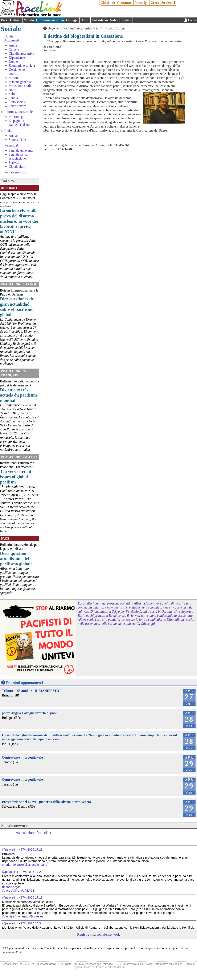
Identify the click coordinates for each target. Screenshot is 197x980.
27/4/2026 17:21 (32, 872)
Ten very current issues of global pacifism (16, 477)
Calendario (100, 20)
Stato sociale (17, 102)
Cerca (155, 3)
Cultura (16, 20)
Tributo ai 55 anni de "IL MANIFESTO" (31, 691)
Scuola (13, 98)
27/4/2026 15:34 (32, 923)
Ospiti (85, 20)
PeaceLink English (19, 457)
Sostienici (168, 3)
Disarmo (9, 188)
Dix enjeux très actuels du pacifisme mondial (19, 395)
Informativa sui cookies (169, 964)
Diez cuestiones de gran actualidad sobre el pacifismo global (17, 307)
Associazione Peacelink (33, 833)
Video (114, 20)
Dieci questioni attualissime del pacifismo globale (16, 559)
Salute (13, 94)
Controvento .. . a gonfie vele (22, 757)
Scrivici (14, 163)
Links (8, 131)
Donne (13, 62)
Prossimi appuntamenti (25, 683)
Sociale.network (15, 172)
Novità (9, 36)
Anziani (14, 45)
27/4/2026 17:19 (32, 897)
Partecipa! (11, 145)
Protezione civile (20, 86)
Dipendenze (17, 58)
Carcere (14, 49)
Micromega (17, 117)
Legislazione (117, 28)
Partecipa (141, 3)
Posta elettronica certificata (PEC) (104, 967)
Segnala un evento (21, 150)
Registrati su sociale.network (99, 934)
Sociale (11, 29)
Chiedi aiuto (17, 167)
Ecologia (72, 20)
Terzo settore (18, 106)
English (126, 20)
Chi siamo (108, 3)
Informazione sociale (19, 112)
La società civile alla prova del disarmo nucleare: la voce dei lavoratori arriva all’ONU (19, 221)
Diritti (100, 28)
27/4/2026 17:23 (32, 850)
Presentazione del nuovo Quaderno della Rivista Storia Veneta (46, 802)
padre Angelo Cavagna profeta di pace (29, 713)
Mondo (29, 20)
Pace (4, 20)
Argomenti (12, 40)
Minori (13, 78)
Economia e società (22, 66)
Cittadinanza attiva (50, 20)
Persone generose (21, 82)
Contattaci (125, 3)
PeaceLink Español (19, 284)
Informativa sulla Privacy (138, 964)
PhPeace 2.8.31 (111, 964)
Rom (12, 90)
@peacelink (10, 850)
